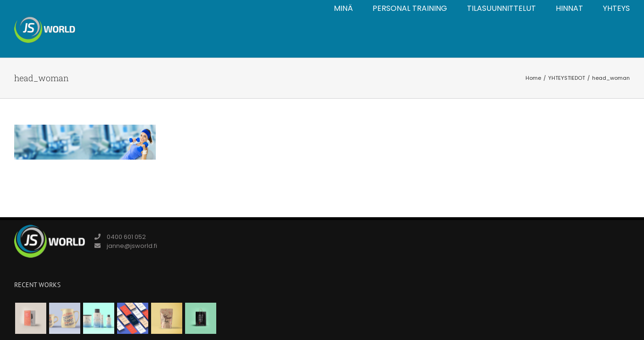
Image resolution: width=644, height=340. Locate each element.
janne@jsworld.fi (132, 246)
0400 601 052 (126, 237)
